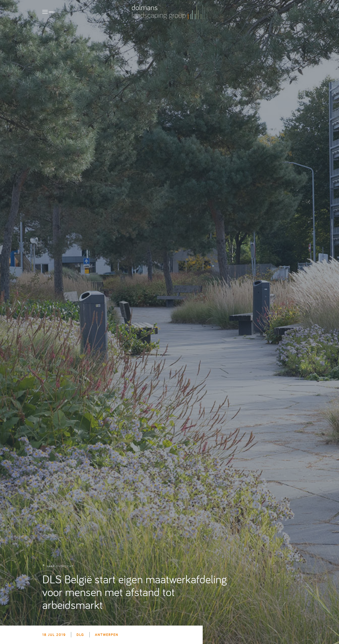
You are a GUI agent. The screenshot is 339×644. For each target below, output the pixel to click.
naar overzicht (60, 566)
